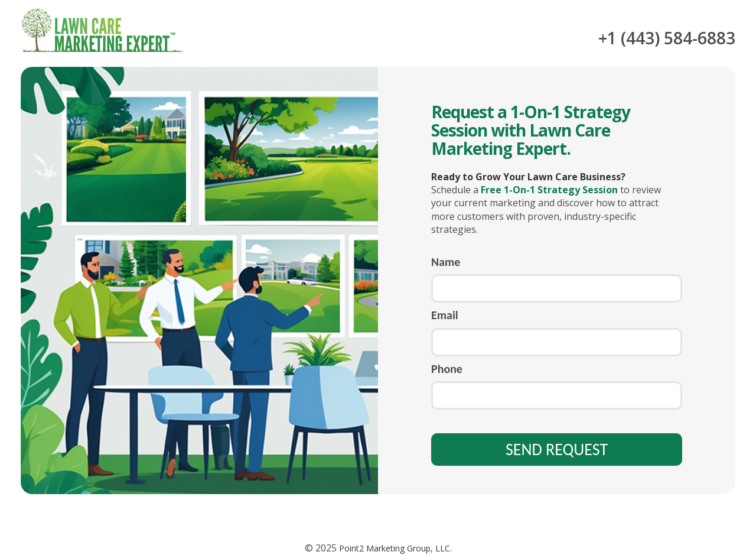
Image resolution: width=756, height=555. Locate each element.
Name (446, 262)
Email (445, 315)
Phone (447, 369)
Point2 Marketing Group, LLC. (394, 548)
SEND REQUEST (557, 449)
